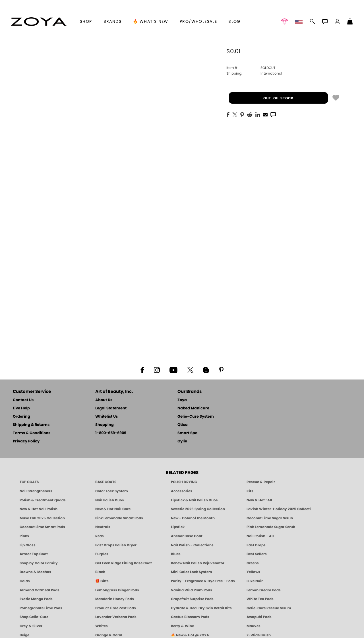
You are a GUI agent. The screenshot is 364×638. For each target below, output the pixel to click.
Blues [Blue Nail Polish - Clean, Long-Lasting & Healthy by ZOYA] (176, 554)
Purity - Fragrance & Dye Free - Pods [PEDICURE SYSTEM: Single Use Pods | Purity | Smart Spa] (203, 581)
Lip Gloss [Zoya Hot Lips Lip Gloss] (28, 545)
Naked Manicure (193, 408)
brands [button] (112, 22)
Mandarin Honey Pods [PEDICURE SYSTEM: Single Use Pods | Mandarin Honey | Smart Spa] (115, 599)
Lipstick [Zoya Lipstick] (178, 527)
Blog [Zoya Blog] (234, 22)
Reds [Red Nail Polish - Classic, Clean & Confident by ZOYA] (100, 536)
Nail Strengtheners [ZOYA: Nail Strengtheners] (36, 491)
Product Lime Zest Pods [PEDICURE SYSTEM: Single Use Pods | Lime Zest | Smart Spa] (116, 608)
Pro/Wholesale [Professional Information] (198, 22)
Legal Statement (111, 408)
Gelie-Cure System (196, 417)
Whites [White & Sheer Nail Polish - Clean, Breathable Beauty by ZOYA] (102, 626)
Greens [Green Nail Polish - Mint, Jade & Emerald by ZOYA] (253, 563)
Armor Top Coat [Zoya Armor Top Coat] (34, 554)
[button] (39, 22)
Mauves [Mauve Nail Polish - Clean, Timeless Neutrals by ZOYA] (254, 626)
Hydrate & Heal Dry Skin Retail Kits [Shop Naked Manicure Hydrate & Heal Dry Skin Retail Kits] (201, 608)
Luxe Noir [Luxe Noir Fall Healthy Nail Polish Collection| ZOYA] (255, 581)
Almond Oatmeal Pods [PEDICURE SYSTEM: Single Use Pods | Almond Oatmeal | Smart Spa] (40, 590)
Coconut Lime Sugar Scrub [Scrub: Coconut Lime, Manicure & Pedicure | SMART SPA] (270, 518)
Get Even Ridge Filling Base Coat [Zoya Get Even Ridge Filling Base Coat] (124, 563)
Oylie (182, 441)
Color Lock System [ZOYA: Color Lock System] (112, 491)
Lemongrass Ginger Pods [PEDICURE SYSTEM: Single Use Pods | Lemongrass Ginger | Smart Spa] (117, 590)
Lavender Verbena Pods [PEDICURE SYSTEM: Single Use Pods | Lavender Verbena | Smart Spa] (116, 617)
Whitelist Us (106, 417)
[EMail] (265, 114)
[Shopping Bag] (350, 22)
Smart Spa (188, 433)
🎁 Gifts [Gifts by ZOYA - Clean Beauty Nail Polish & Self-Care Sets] (102, 581)
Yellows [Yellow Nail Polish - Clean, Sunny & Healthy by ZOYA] (253, 572)
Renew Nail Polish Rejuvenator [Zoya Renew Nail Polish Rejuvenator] (198, 563)
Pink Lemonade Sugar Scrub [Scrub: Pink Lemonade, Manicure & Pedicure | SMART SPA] (271, 527)
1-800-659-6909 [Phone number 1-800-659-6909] (111, 433)
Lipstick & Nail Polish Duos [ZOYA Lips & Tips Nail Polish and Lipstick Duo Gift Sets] (194, 500)
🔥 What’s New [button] (151, 22)
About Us (104, 400)
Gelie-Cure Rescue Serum (269, 608)
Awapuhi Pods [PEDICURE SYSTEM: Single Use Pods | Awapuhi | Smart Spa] (259, 617)
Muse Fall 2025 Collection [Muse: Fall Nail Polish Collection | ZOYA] (42, 518)
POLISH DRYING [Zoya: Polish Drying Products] (184, 482)
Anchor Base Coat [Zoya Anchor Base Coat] (187, 536)
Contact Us (23, 400)
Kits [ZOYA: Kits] (250, 491)
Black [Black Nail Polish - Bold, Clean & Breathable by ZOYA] (100, 572)
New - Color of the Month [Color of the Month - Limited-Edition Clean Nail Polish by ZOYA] (193, 518)
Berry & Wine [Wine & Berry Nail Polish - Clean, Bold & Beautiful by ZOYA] (182, 626)
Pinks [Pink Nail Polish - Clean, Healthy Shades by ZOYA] (24, 536)
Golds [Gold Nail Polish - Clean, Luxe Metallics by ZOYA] (25, 581)
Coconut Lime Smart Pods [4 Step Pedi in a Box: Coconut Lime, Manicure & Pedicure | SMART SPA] (42, 527)
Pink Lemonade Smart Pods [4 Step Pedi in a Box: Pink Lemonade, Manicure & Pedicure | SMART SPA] (119, 518)
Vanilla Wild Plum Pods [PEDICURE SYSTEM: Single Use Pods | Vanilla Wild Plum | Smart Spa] (192, 590)
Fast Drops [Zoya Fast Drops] (256, 545)
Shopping (105, 425)
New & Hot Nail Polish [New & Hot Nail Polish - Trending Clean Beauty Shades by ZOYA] (39, 509)
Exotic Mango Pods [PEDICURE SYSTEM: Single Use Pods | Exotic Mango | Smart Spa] (36, 599)
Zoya (182, 400)
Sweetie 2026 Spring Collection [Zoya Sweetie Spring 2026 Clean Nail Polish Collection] (198, 509)
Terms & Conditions (32, 433)
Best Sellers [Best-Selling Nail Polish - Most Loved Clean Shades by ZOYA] (257, 554)
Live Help (21, 408)
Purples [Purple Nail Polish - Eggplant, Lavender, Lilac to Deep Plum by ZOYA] (102, 554)
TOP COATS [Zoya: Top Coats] (29, 482)
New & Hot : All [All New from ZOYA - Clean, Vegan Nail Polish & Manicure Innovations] (259, 500)
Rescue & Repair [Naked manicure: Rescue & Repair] (261, 482)
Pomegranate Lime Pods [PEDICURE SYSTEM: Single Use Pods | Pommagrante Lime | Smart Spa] (41, 608)
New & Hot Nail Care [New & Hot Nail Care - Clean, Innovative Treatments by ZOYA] (113, 509)
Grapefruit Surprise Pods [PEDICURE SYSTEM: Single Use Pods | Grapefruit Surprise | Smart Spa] (192, 599)
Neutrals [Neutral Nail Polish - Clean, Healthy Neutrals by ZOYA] (103, 527)
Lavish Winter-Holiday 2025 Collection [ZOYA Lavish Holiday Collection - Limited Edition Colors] (279, 509)
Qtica (183, 425)
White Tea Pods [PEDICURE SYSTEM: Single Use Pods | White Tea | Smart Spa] (260, 599)
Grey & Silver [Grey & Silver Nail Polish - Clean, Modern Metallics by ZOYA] (31, 626)
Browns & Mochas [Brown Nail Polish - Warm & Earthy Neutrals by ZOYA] (35, 572)
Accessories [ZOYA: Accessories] (182, 491)
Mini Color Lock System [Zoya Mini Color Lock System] (192, 572)
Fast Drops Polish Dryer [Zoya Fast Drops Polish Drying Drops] (116, 545)
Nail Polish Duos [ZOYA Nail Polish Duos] (110, 500)
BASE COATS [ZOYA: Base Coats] (106, 482)
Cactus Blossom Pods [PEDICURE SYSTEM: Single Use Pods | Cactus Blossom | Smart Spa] (190, 617)
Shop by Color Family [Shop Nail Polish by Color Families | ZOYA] (39, 563)
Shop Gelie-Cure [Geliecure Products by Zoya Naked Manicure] (34, 617)
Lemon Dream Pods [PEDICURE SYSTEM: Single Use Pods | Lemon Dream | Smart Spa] (264, 590)
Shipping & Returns (31, 425)
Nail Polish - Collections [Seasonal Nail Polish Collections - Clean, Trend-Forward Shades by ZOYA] (192, 545)
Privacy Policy (26, 441)
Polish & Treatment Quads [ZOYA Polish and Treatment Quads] (43, 500)
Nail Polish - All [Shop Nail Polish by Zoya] (260, 536)
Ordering (21, 417)
